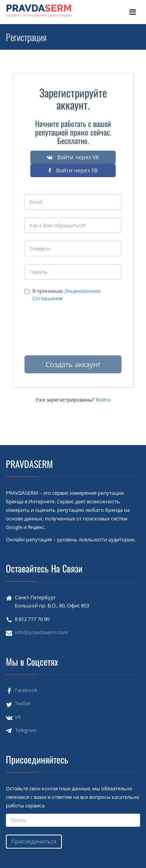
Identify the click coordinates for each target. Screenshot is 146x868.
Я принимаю (62, 295)
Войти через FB (73, 170)
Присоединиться (34, 841)
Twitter (23, 703)
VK (18, 717)
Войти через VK (73, 157)
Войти (103, 400)
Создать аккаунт (73, 364)
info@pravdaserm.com (41, 632)
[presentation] (84, 332)
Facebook (26, 690)
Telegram (26, 730)
